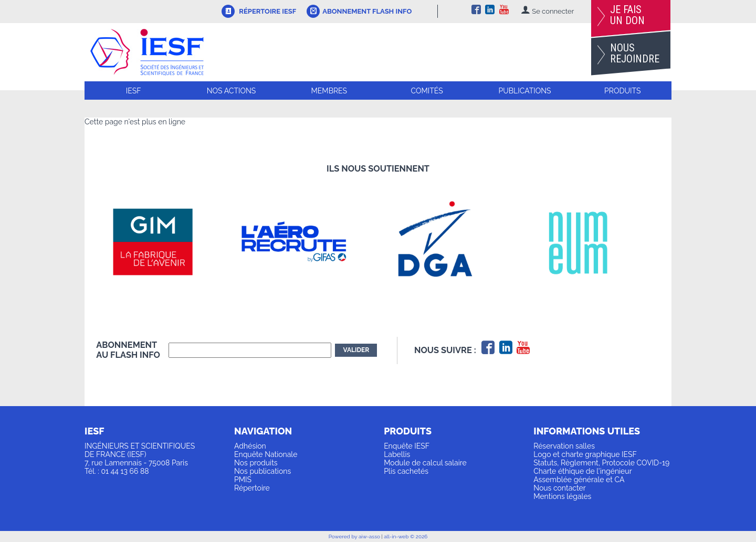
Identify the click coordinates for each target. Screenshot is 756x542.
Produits (622, 91)
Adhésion (250, 446)
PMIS (243, 480)
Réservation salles (564, 446)
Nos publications (262, 471)
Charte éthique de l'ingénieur (582, 471)
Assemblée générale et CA (579, 480)
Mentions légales (562, 496)
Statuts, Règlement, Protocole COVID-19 (601, 463)
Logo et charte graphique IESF (585, 454)
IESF (134, 91)
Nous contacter (559, 488)
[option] (167, 242)
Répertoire (252, 488)
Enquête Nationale (266, 454)
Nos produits (256, 463)
